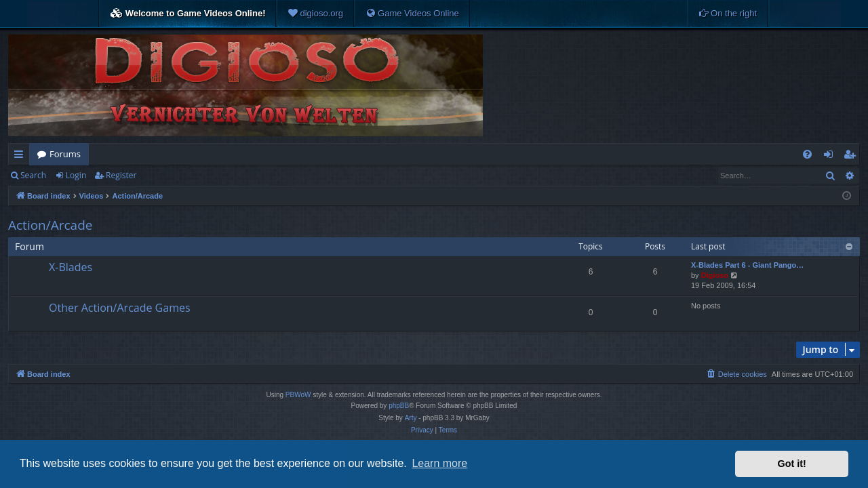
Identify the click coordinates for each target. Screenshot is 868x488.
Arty (411, 418)
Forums (65, 154)
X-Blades (71, 267)
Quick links (21, 157)
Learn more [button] (439, 463)
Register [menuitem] (852, 157)
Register (121, 175)
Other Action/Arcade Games (120, 308)
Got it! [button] (792, 464)
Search (33, 175)
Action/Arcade (50, 225)
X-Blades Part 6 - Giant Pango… (747, 265)
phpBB (399, 406)
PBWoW (298, 395)
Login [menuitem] (831, 157)
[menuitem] (315, 14)
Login (76, 175)
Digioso (715, 275)
